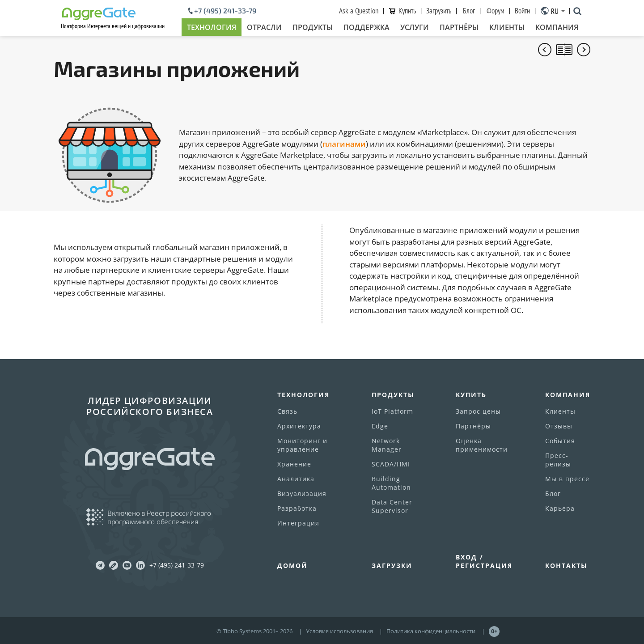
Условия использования (339, 631)
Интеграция (298, 523)
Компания (557, 27)
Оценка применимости (482, 445)
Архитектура (299, 426)
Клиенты (507, 27)
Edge (380, 426)
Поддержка (366, 27)
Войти (522, 11)
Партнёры (459, 27)
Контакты (566, 566)
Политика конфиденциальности (431, 631)
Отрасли (264, 27)
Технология (212, 27)
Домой (292, 566)
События (560, 441)
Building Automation (391, 483)
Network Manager (387, 445)
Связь (287, 411)
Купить (407, 11)
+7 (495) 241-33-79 (225, 11)
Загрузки (392, 566)
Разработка (297, 508)
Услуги (415, 27)
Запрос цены (478, 411)
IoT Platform (392, 411)
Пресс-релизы (558, 460)
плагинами (344, 144)
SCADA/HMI (391, 464)
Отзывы (559, 426)
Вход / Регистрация (484, 561)
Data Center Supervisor (392, 506)
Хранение (294, 464)
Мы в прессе (567, 479)
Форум (496, 11)
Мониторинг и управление (302, 445)
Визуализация (302, 494)
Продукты (313, 27)
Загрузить (439, 11)
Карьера (560, 508)
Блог (469, 11)
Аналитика (296, 479)
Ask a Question (359, 11)
